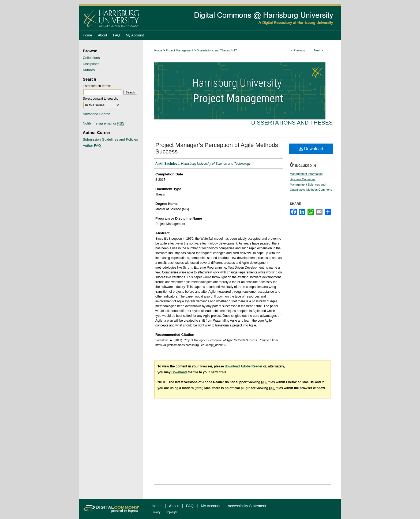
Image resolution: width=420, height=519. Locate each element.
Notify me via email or (104, 123)
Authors (89, 70)
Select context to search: (100, 99)
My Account (211, 506)
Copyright (172, 512)
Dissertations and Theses (213, 50)
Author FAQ (92, 146)
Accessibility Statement (247, 506)
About (174, 506)
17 (235, 50)
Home (158, 50)
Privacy (156, 512)
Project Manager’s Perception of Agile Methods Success (217, 148)
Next (317, 50)
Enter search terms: (97, 86)
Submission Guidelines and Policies (110, 139)
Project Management (179, 50)
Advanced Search (97, 114)
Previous (299, 50)
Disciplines (91, 64)
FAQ (190, 506)
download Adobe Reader (243, 366)
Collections (91, 58)
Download (311, 149)
